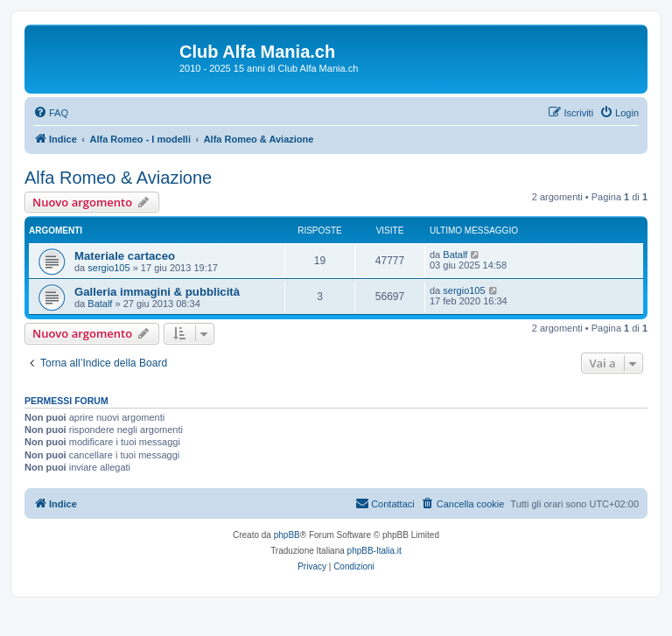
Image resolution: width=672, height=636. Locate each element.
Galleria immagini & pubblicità (157, 292)
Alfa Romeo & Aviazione (118, 178)
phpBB (287, 535)
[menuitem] (51, 113)
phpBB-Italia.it (374, 551)
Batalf (455, 255)
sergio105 (108, 268)
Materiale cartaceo (125, 256)
